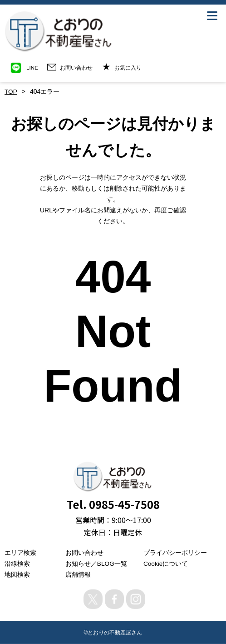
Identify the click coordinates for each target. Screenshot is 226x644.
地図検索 (17, 574)
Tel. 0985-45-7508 (113, 504)
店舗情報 (78, 574)
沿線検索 (17, 563)
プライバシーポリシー (175, 552)
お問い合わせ (84, 552)
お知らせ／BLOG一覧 (96, 563)
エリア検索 (20, 552)
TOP (11, 91)
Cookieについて (166, 563)
